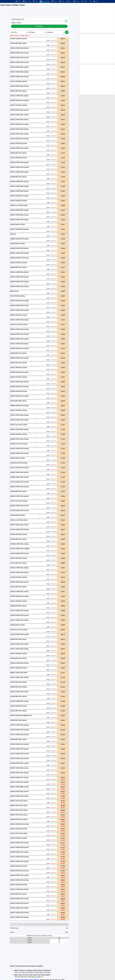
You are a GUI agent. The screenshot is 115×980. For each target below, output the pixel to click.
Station (76, 1)
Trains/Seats (45, 1)
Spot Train (27, 1)
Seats (62, 1)
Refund (84, 1)
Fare (69, 1)
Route (54, 1)
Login (96, 1)
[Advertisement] (97, 18)
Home (18, 1)
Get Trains (39, 26)
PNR (35, 1)
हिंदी (91, 1)
